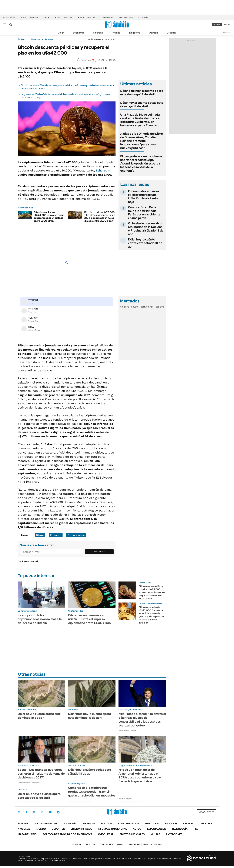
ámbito (22, 39)
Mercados (152, 824)
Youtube (50, 812)
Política (116, 33)
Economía (78, 33)
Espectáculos (156, 829)
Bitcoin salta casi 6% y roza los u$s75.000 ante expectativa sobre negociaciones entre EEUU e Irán (152, 592)
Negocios (135, 33)
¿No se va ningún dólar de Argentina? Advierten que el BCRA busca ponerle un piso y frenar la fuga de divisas (140, 775)
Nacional (24, 829)
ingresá (227, 25)
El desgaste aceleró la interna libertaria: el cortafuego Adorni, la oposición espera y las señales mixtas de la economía (141, 163)
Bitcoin (49, 39)
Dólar (61, 33)
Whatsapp (58, 812)
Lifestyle (206, 824)
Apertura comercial (86, 17)
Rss (196, 829)
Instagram (34, 812)
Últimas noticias (46, 824)
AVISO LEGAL (106, 834)
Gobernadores (107, 17)
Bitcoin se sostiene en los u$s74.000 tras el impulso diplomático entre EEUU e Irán (89, 619)
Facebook (27, 812)
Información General (112, 829)
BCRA (46, 17)
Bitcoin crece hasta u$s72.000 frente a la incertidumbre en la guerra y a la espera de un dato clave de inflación (151, 615)
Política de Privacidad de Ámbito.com (67, 834)
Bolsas (135, 307)
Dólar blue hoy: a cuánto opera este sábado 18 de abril (39, 796)
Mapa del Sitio (27, 834)
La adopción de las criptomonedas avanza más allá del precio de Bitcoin (40, 619)
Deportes (58, 829)
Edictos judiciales (132, 834)
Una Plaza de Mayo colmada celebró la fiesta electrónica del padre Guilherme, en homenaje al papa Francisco (140, 120)
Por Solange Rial (126, 799)
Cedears (160, 307)
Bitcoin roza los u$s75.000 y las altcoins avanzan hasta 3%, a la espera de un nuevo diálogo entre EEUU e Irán (100, 217)
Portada (24, 824)
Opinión (153, 33)
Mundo (41, 829)
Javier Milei (143, 17)
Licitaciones (174, 834)
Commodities (147, 307)
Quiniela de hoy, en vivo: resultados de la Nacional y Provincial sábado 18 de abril (146, 229)
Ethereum (103, 170)
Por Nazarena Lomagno (29, 783)
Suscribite (100, 552)
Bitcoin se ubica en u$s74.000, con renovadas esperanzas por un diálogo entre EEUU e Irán (49, 217)
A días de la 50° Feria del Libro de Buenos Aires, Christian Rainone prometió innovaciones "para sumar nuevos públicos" (142, 141)
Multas (155, 834)
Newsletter (227, 33)
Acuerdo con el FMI (63, 17)
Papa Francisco (126, 17)
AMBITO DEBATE (145, 844)
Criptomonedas (76, 535)
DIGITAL (84, 844)
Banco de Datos (128, 824)
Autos (137, 829)
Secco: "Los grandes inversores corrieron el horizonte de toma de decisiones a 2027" (41, 774)
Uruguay (172, 33)
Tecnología (180, 829)
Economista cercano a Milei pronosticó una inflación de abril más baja (143, 197)
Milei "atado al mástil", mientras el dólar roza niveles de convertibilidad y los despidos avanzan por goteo (142, 720)
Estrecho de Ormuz (30, 17)
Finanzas (98, 33)
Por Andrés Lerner (127, 731)
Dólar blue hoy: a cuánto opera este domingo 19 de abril (142, 93)
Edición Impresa (81, 829)
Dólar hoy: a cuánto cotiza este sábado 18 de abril (145, 243)
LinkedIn (42, 812)
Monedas (125, 307)
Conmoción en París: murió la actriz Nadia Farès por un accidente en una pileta (144, 213)
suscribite (217, 25)
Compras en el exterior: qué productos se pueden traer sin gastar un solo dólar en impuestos (92, 792)
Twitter (19, 812)
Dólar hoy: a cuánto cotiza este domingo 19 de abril (142, 104)
